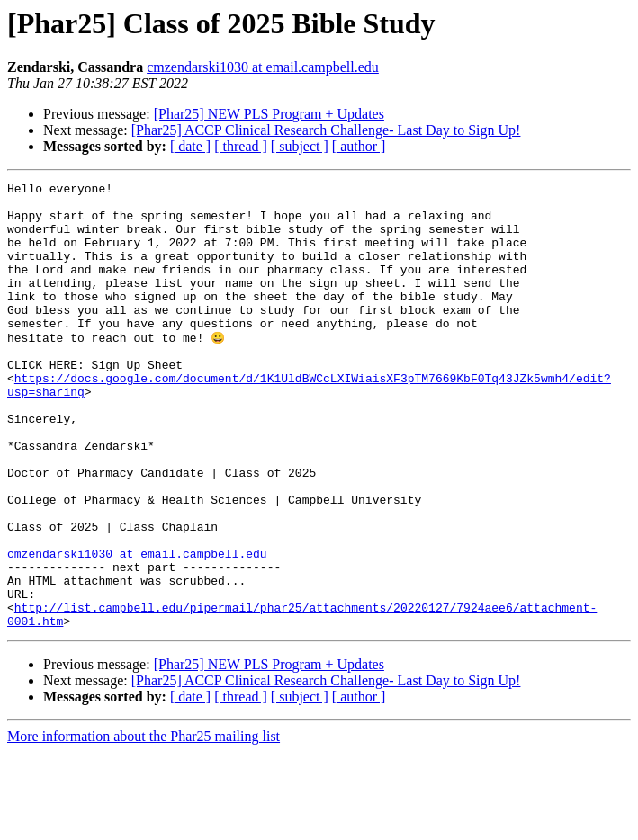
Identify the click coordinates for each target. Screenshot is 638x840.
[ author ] (359, 146)
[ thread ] (241, 146)
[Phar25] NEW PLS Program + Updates (269, 114)
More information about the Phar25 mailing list (144, 824)
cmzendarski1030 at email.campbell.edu (263, 67)
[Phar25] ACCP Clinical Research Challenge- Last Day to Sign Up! (326, 130)
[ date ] (190, 146)
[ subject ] (300, 146)
